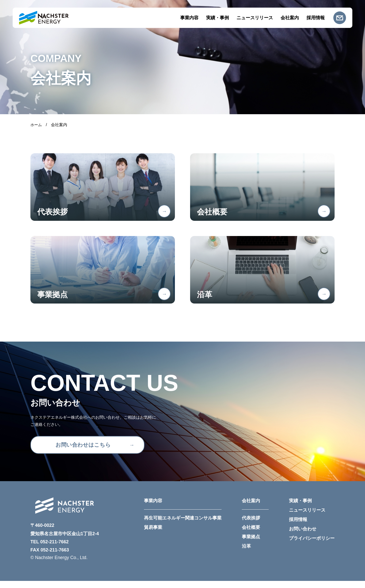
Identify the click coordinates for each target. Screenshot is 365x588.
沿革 (246, 553)
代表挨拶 (251, 525)
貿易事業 (153, 534)
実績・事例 (217, 18)
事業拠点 (251, 544)
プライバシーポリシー (312, 545)
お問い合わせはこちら (82, 452)
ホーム (36, 125)
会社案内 (290, 18)
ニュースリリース (255, 18)
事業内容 (189, 18)
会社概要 (251, 534)
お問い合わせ (303, 536)
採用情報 (316, 18)
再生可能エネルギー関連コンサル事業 (183, 525)
